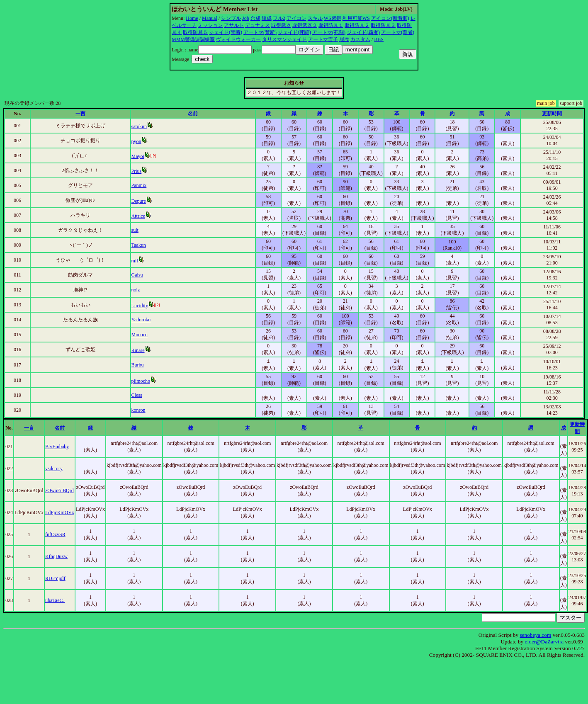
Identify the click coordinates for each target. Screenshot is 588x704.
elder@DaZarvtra (544, 642)
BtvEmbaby (57, 447)
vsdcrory (54, 469)
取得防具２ (357, 25)
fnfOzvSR (55, 534)
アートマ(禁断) (260, 32)
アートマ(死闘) (329, 32)
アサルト (234, 25)
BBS (379, 39)
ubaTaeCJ (55, 600)
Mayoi (138, 156)
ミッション (210, 25)
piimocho (141, 381)
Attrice (138, 216)
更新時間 (552, 114)
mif (135, 261)
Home (192, 18)
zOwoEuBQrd (60, 490)
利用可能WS (356, 18)
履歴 (344, 39)
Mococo (140, 335)
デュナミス (258, 25)
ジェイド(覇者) (363, 32)
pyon (136, 141)
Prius (137, 171)
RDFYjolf (55, 578)
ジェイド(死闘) (294, 32)
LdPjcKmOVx (60, 512)
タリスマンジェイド (284, 39)
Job (246, 18)
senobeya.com (535, 635)
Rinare (138, 350)
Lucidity (140, 306)
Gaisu (137, 275)
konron (138, 410)
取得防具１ (331, 25)
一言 (80, 114)
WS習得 (333, 18)
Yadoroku (141, 320)
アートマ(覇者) (398, 32)
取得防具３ (383, 25)
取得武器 (281, 25)
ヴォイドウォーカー (238, 39)
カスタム (360, 39)
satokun (139, 126)
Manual (210, 18)
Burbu (138, 365)
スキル (315, 18)
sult (135, 230)
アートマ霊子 (323, 39)
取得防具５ (195, 32)
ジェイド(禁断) (226, 32)
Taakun (139, 245)
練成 (267, 18)
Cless (137, 395)
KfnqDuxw (56, 556)
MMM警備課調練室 (193, 39)
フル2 (279, 18)
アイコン (296, 18)
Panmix (139, 185)
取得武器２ (305, 25)
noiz (136, 290)
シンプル (231, 18)
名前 (193, 114)
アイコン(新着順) (390, 18)
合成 (255, 18)
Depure (139, 201)
